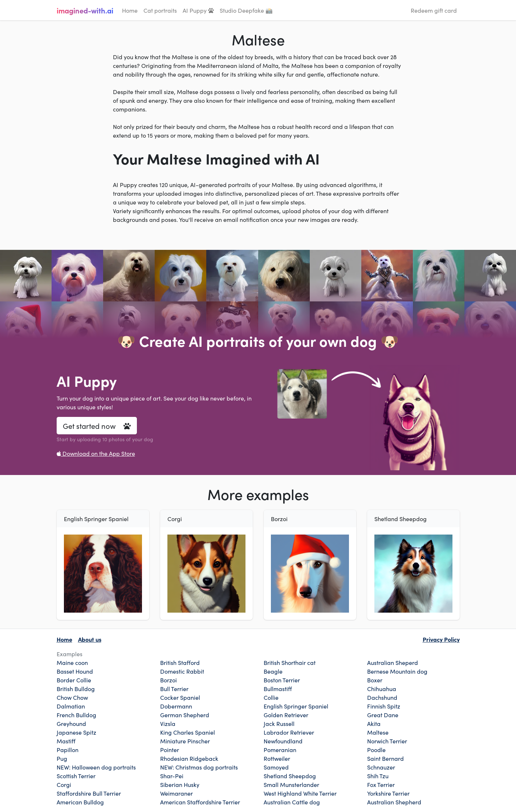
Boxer (375, 680)
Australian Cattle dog (292, 802)
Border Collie (74, 680)
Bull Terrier (174, 689)
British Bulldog (76, 689)
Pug (62, 758)
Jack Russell (279, 723)
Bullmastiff (278, 689)
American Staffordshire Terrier (200, 802)
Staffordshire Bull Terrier (89, 793)
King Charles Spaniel (188, 732)
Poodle (376, 750)
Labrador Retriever (289, 732)
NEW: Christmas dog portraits (199, 767)
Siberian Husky (180, 784)
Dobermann (176, 706)
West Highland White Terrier (300, 793)
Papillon (68, 750)
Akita (374, 723)
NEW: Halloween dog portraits (96, 767)
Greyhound (71, 723)
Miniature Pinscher (185, 741)
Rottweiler (277, 758)
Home (130, 10)
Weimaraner (176, 793)
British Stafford (180, 662)
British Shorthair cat (290, 662)
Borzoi (168, 680)
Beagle (273, 671)
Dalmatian (71, 706)
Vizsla (168, 723)
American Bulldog (80, 802)
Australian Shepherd (394, 802)
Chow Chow (72, 697)
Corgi (64, 784)
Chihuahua (382, 689)
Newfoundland (283, 741)
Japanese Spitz (76, 732)
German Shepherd (185, 715)
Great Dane (383, 715)
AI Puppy (198, 10)
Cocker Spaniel (180, 697)
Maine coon (72, 662)
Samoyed (276, 767)
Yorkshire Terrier (388, 793)
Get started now (97, 426)
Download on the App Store (96, 453)
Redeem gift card (434, 10)
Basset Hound (75, 671)
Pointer (170, 750)
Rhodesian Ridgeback (189, 758)
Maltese (378, 732)
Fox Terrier (381, 784)
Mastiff (66, 741)
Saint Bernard (385, 758)
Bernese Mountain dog (397, 671)
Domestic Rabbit (182, 671)
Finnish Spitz (384, 706)
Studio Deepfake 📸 (246, 10)
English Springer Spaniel (296, 706)
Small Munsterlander (291, 784)
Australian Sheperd (393, 662)
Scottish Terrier (76, 776)
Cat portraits (160, 10)
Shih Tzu (378, 776)
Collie (271, 697)
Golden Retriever (286, 715)
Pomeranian (280, 750)
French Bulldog (76, 715)
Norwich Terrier (387, 741)
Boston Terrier (282, 680)
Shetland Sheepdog (290, 776)
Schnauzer (381, 767)
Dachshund (382, 697)
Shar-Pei (172, 776)
